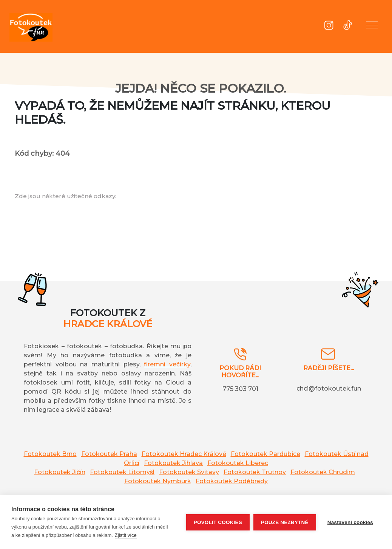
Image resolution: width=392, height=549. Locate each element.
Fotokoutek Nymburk (158, 481)
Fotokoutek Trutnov (255, 472)
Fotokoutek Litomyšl (122, 472)
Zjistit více (126, 535)
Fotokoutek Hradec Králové (184, 454)
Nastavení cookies (350, 522)
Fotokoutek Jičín (60, 472)
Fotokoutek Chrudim (323, 472)
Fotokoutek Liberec (238, 463)
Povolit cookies (218, 522)
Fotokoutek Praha (109, 454)
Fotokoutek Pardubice (265, 454)
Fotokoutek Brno (50, 454)
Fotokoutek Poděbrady (232, 481)
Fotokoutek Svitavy (189, 472)
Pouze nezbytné (285, 522)
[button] (372, 26)
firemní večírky (167, 364)
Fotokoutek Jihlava (173, 463)
